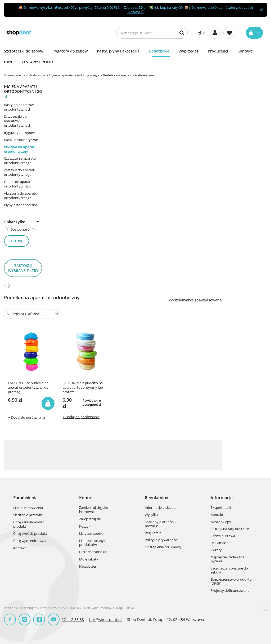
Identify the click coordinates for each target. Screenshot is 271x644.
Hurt (8, 62)
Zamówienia (25, 498)
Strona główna (15, 75)
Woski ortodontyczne (21, 140)
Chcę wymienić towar (30, 541)
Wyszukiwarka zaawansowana (195, 300)
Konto (85, 498)
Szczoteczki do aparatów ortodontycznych (18, 121)
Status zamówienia (28, 508)
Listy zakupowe (91, 534)
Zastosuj (17, 241)
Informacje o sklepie (161, 508)
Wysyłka (151, 515)
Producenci (218, 51)
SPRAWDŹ (136, 12)
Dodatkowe (159, 51)
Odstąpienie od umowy (163, 547)
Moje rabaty (89, 559)
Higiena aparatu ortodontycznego (74, 75)
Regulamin (153, 533)
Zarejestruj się (90, 519)
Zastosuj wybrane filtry (23, 268)
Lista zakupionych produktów (93, 543)
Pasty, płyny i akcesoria (118, 51)
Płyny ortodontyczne (21, 205)
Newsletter (88, 567)
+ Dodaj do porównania (27, 417)
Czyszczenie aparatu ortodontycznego (20, 161)
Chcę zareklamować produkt (29, 524)
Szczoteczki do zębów (24, 51)
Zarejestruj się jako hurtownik (94, 510)
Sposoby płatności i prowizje (160, 524)
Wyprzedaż (189, 51)
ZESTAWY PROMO (37, 62)
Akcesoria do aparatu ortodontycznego (21, 196)
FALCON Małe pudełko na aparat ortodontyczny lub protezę (83, 387)
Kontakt (245, 51)
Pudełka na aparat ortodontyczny (19, 149)
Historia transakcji (93, 552)
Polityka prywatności (161, 540)
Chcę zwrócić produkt (30, 534)
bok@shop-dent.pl (105, 619)
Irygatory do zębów (70, 51)
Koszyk (85, 527)
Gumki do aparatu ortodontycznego (18, 184)
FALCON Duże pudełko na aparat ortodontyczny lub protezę (28, 387)
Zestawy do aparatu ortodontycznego (20, 172)
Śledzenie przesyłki (28, 515)
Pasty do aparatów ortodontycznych (19, 107)
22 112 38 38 (73, 619)
